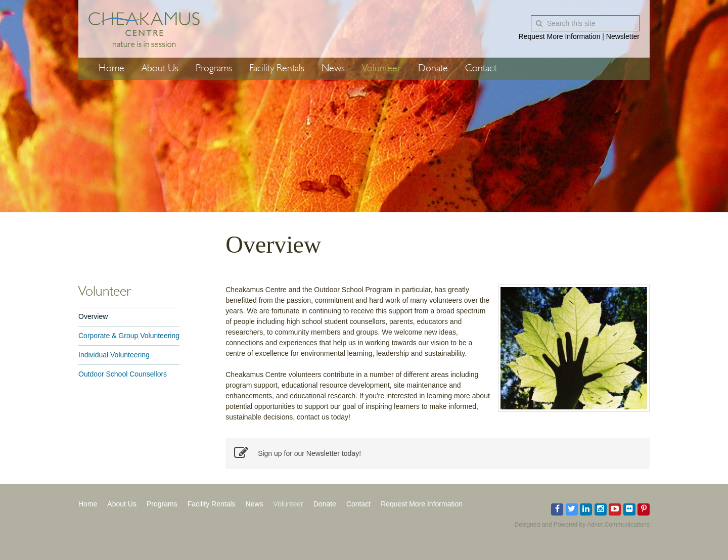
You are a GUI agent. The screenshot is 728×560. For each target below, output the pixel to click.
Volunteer (381, 69)
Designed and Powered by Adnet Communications (582, 525)
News (333, 69)
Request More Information (560, 36)
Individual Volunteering (114, 355)
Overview (93, 316)
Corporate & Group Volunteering (129, 336)
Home (111, 69)
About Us (160, 69)
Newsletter (623, 36)
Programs (214, 69)
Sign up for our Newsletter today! (298, 453)
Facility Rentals (277, 69)
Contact (481, 69)
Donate (433, 69)
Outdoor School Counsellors (123, 374)
